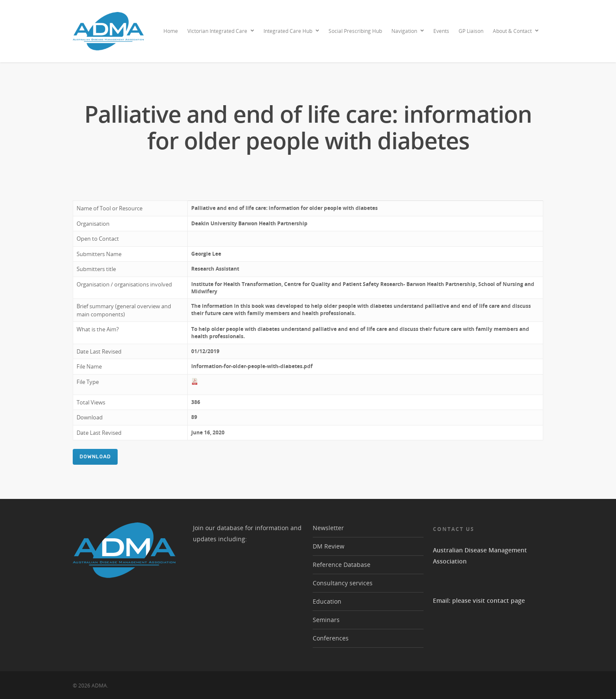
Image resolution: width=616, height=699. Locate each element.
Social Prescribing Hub (355, 31)
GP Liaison (471, 31)
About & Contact (516, 31)
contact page (506, 600)
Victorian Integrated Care (221, 31)
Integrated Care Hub (292, 31)
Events (441, 31)
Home (171, 31)
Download (95, 457)
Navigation (408, 31)
